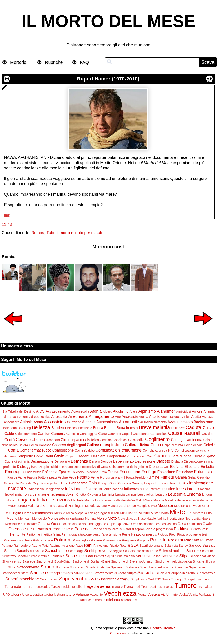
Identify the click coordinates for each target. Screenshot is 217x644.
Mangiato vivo (147, 506)
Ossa (182, 524)
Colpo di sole (193, 445)
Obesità (44, 524)
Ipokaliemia (13, 494)
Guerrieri (124, 483)
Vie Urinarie (169, 595)
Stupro (132, 573)
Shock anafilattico (202, 556)
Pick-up (163, 534)
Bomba (38, 233)
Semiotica (57, 556)
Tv (200, 587)
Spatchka (103, 567)
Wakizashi (207, 595)
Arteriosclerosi (171, 417)
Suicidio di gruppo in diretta (175, 573)
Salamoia (171, 546)
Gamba (181, 477)
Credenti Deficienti (91, 456)
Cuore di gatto (204, 456)
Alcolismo (121, 411)
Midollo (60, 513)
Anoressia (130, 416)
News (206, 518)
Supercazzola (205, 573)
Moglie (12, 518)
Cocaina (106, 440)
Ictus (183, 483)
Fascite (32, 477)
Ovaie (207, 524)
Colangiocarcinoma (187, 440)
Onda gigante (96, 524)
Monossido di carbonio (66, 518)
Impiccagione (201, 483)
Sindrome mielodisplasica (174, 561)
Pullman (207, 540)
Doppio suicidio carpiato (56, 467)
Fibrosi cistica (110, 477)
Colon (156, 445)
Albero (107, 411)
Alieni (134, 411)
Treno (128, 586)
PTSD (31, 529)
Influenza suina (136, 489)
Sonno (47, 567)
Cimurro (37, 440)
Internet (155, 489)
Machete (77, 500)
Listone (9, 500)
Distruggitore (27, 467)
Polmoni (63, 540)
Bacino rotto (203, 422)
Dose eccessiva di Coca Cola (95, 467)
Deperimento (123, 461)
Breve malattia (154, 427)
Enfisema (50, 472)
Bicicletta (59, 428)
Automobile (129, 422)
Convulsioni (44, 456)
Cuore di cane (180, 456)
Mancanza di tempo (122, 506)
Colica (33, 445)
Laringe (131, 494)
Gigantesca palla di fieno (50, 483)
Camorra (58, 434)
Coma (13, 450)
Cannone (114, 434)
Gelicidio (203, 477)
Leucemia (177, 494)
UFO (7, 595)
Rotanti (125, 546)
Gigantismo (78, 483)
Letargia (161, 494)
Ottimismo (194, 524)
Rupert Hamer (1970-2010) (108, 79)
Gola (93, 483)
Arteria (155, 416)
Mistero (180, 512)
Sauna (40, 551)
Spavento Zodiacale (125, 567)
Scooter (193, 551)
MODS (65, 500)
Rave (79, 546)
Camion (44, 434)
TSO (158, 579)
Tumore (186, 586)
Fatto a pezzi (47, 477)
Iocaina (205, 489)
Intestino (168, 489)
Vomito (193, 595)
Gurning (137, 483)
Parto (197, 529)
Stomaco (38, 573)
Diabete (163, 461)
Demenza (79, 461)
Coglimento (157, 439)
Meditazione (183, 506)
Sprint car (181, 567)
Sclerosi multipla (172, 551)
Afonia (96, 411)
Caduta (193, 427)
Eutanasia (203, 472)
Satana (10, 551)
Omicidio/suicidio (74, 524)
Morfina (90, 519)
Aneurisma (78, 416)
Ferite (95, 477)
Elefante (177, 467)
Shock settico (12, 561)
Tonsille (77, 587)
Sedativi (22, 556)
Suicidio (146, 573)
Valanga (82, 594)
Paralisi (117, 529)
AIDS (40, 411)
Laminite (108, 494)
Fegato (83, 477)
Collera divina (137, 445)
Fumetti (167, 477)
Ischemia (58, 494)
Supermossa (49, 579)
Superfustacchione (22, 579)
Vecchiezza (120, 593)
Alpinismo (147, 411)
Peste (126, 534)
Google (103, 483)
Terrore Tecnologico (36, 587)
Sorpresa (62, 567)
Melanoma (201, 505)
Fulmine (153, 477)
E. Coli (164, 467)
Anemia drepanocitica (35, 417)
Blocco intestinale (80, 428)
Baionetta (10, 428)
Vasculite (96, 595)
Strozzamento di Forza (110, 573)
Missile (144, 513)
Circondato (52, 440)
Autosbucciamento (153, 422)
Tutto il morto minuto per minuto (75, 233)
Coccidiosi (120, 440)
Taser (166, 579)
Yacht (83, 600)
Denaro (94, 461)
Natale (151, 519)
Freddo (140, 477)
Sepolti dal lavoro (90, 556)
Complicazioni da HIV (158, 450)
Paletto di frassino (51, 529)
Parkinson (183, 529)
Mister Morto (160, 513)
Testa (55, 586)
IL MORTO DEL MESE (109, 21)
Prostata (176, 540)
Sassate (209, 545)
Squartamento (199, 567)
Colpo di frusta (173, 445)
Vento (142, 595)
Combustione (63, 450)
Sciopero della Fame (143, 551)
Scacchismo (56, 551)
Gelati (192, 477)
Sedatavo (9, 556)
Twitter (208, 587)
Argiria (144, 417)
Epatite (64, 472)
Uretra (48, 595)
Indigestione (36, 489)
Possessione (112, 540)
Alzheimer (166, 411)
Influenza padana (111, 489)
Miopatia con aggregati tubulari (97, 513)
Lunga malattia (31, 500)
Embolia (207, 467)
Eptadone (92, 472)
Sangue (195, 545)
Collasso (45, 445)
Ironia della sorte (36, 494)
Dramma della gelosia (132, 467)
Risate (114, 546)
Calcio (208, 428)
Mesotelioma (42, 513)
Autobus (89, 422)
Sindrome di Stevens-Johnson (133, 561)
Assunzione (73, 422)
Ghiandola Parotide (18, 483)
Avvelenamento (180, 422)
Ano (118, 417)
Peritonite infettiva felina (43, 534)
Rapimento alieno (62, 546)
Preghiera (129, 540)
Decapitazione (42, 461)
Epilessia (77, 472)
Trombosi (149, 586)
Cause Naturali (184, 433)
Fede (72, 477)
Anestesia (59, 416)
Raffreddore (22, 546)
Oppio (111, 524)
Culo (150, 456)
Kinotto (81, 494)
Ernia (103, 472)
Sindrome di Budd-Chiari (54, 561)
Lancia (120, 494)
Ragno (36, 546)
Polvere (96, 540)
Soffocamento (28, 567)
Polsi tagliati (81, 540)
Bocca (98, 428)
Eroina (113, 472)
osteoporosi (129, 600)
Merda (27, 513)
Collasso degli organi (69, 445)
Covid (59, 456)
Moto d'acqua (128, 519)
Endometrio (33, 472)
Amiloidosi (184, 411)
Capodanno (141, 434)
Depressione (145, 461)
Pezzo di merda (144, 534)
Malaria (159, 500)
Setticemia (170, 556)
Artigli (186, 417)
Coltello (210, 445)
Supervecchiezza (77, 579)
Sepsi (110, 556)
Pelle (205, 529)
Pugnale (192, 540)
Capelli (127, 434)
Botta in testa (127, 428)
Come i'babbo (85, 450)
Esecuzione (130, 472)
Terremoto (13, 586)
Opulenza (124, 524)
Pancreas (83, 529)
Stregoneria (83, 573)
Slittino (210, 561)
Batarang (24, 428)
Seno (70, 556)
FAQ (84, 62)
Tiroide (65, 587)
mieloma (113, 600)
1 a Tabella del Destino (19, 411)
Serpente (143, 556)
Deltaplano (62, 461)
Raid (45, 546)
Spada (91, 567)
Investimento (188, 489)
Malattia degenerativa (180, 500)
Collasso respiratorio (105, 445)
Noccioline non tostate (21, 524)
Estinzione (185, 472)
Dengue (106, 461)
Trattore (117, 587)
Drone (154, 467)
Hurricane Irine (166, 483)
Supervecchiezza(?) (113, 579)
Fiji (123, 477)
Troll (137, 587)
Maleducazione (96, 506)
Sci (125, 551)
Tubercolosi (165, 587)
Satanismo (25, 551)
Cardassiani (159, 434)
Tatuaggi (177, 579)
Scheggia (115, 551)
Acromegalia (80, 411)
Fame (22, 477)
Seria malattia (125, 556)
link (7, 215)
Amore (197, 411)
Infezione (73, 489)
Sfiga (184, 556)
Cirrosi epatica (72, 440)
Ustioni (59, 594)
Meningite (13, 513)
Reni (88, 545)
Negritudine (175, 519)
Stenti (25, 573)
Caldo (9, 434)
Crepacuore (117, 456)
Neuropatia (193, 519)
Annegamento (101, 416)
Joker (70, 494)
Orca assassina (142, 524)
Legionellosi (146, 494)
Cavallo (207, 434)
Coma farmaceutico (35, 450)
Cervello (23, 440)
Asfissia (26, 422)
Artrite (196, 416)
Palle (70, 529)
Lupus (53, 500)
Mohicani (25, 519)
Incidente (16, 489)
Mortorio (18, 62)
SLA (135, 545)
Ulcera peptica (33, 595)
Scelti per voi (96, 551)
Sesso (156, 556)
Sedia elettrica (39, 556)
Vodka (183, 595)
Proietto (158, 540)
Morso (102, 518)
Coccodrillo (136, 440)
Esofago (149, 472)
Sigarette (29, 561)
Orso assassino (165, 524)
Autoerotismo (107, 422)
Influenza (90, 489)
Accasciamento (58, 411)
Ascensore (11, 422)
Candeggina (89, 434)
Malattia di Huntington (68, 506)
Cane (103, 434)
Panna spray (102, 529)
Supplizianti (139, 579)
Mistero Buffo (202, 513)
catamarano (97, 600)
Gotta (113, 483)
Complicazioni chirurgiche (118, 450)
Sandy (183, 546)
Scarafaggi (76, 551)
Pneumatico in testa (18, 540)
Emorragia (14, 472)
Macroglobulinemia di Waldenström (110, 500)
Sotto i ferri (77, 567)
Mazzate (165, 505)
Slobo (12, 567)
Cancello (73, 434)
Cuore (161, 456)
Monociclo (39, 519)
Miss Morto (129, 513)
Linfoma (194, 494)
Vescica (154, 594)
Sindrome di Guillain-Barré (91, 561)
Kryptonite (94, 494)
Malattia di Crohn (40, 506)
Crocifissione (136, 456)
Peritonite (18, 534)
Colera (23, 445)
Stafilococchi (11, 573)
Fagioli (12, 477)
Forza (130, 477)
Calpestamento (26, 434)
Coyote (71, 456)
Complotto (25, 456)
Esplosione (166, 472)
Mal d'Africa (144, 500)
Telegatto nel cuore (198, 579)
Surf (151, 579)
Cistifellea (92, 440)
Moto (112, 518)
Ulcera (16, 594)
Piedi (173, 534)
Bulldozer (178, 428)
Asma (38, 422)
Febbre (63, 477)
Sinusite (198, 561)
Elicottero (192, 467)
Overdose (17, 529)
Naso (142, 519)
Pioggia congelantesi (192, 534)
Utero (70, 594)
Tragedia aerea (97, 586)
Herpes (149, 483)
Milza (70, 513)
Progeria (143, 540)
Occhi (56, 524)
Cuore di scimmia (17, 461)
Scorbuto (206, 551)
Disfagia (177, 461)
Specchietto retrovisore (157, 567)
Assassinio (54, 422)
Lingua (207, 494)
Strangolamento (60, 573)
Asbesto (208, 417)
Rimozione (101, 546)
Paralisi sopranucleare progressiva (148, 529)
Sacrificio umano (151, 546)
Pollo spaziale (43, 540)
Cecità (10, 440)
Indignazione (55, 489)
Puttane (7, 546)
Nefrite (162, 519)
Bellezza (41, 427)
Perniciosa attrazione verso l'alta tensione (91, 534)
